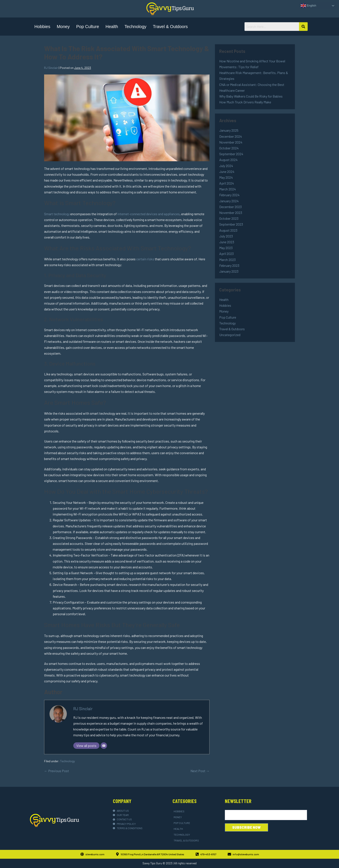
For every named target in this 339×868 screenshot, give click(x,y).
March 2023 (227, 260)
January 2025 (229, 130)
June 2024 (227, 172)
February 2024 (229, 195)
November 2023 (231, 213)
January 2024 (229, 201)
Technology (135, 27)
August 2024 (228, 160)
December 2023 (230, 207)
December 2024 (231, 136)
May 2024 (226, 177)
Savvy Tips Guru (152, 863)
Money (63, 27)
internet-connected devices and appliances (149, 214)
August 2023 (228, 230)
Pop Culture (88, 27)
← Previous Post (57, 771)
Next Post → (200, 771)
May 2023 (226, 248)
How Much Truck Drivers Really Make (245, 102)
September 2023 (231, 224)
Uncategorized (230, 335)
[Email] (104, 746)
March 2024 (228, 189)
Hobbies (42, 27)
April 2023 (226, 254)
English (308, 6)
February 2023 (229, 265)
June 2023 (227, 242)
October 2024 (229, 148)
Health (112, 27)
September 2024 (231, 154)
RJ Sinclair (83, 709)
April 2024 (227, 183)
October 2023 (229, 218)
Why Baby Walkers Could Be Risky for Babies (251, 96)
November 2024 (231, 142)
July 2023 (226, 236)
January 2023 (229, 271)
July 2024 (226, 166)
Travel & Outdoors (170, 27)
